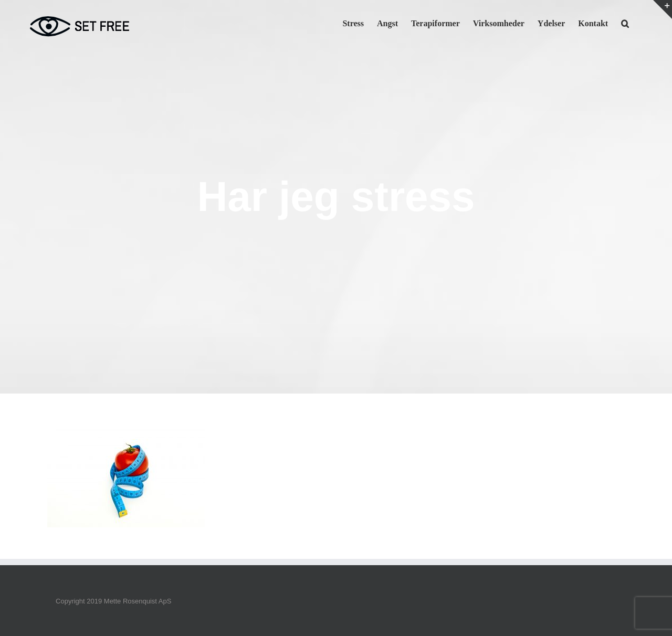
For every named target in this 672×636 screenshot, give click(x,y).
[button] (625, 23)
